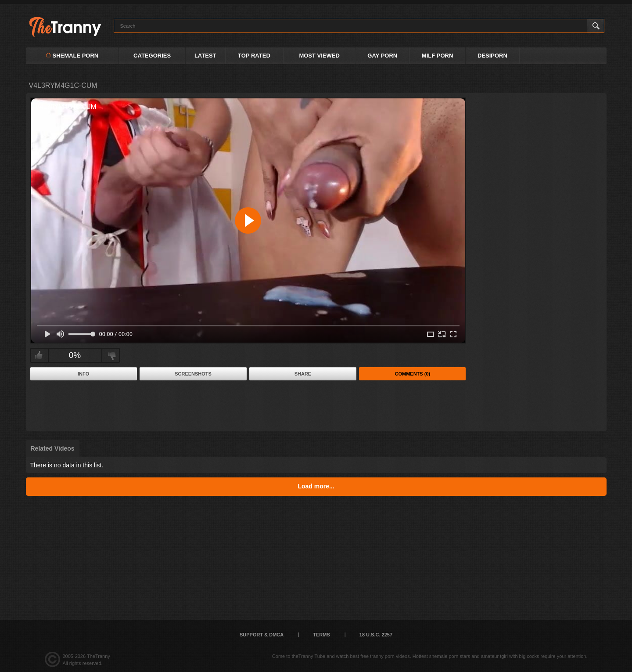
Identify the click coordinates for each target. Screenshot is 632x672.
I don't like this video (112, 355)
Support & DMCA (262, 635)
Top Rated (254, 56)
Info (83, 374)
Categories (152, 56)
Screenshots (193, 374)
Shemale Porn (72, 56)
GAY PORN (382, 56)
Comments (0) (413, 374)
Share (303, 374)
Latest (205, 56)
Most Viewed (319, 56)
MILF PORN (438, 56)
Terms (321, 635)
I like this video (38, 355)
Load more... (316, 486)
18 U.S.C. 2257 (376, 635)
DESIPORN (492, 56)
